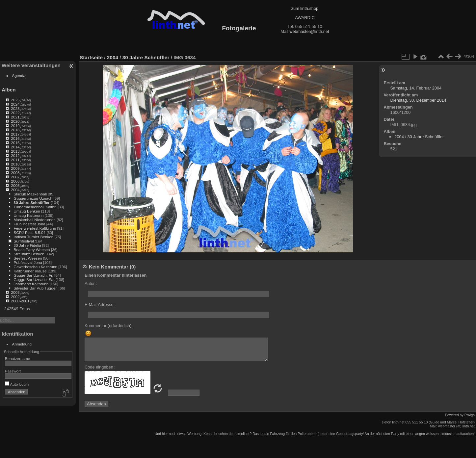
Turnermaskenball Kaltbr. (35, 207)
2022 (15, 113)
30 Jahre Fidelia (27, 245)
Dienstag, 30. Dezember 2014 (418, 100)
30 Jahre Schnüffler (31, 203)
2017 (15, 134)
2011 (15, 160)
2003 (15, 292)
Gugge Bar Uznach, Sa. (34, 280)
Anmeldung (22, 344)
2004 (15, 190)
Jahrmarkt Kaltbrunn (31, 284)
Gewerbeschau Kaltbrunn (35, 267)
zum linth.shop (305, 8)
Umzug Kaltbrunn (28, 215)
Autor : (91, 283)
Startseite (91, 57)
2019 (15, 126)
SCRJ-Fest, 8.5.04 (29, 232)
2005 (15, 185)
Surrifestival (24, 241)
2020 (15, 121)
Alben (9, 90)
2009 (15, 168)
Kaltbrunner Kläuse (30, 271)
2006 (15, 181)
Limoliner (242, 434)
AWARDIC (305, 18)
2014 (15, 147)
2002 (15, 297)
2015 (15, 143)
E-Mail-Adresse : (100, 305)
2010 (15, 164)
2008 (15, 173)
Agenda (19, 76)
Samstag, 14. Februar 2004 (416, 88)
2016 (15, 138)
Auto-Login (17, 384)
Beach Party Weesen (32, 250)
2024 (15, 104)
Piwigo (470, 415)
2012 (15, 155)
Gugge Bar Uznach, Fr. (33, 275)
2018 (15, 130)
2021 (15, 117)
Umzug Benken (27, 211)
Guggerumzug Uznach (33, 198)
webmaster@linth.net (309, 31)
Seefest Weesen (28, 258)
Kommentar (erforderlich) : (109, 326)
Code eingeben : (100, 367)
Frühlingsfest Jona (29, 224)
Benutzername (18, 358)
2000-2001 (20, 301)
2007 (15, 177)
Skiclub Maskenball (30, 194)
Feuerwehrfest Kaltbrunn (35, 228)
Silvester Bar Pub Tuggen (35, 288)
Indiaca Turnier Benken (33, 237)
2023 (15, 108)
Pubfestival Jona (28, 262)
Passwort (13, 371)
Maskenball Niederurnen (35, 220)
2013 (15, 151)
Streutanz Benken (29, 254)
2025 (15, 100)
